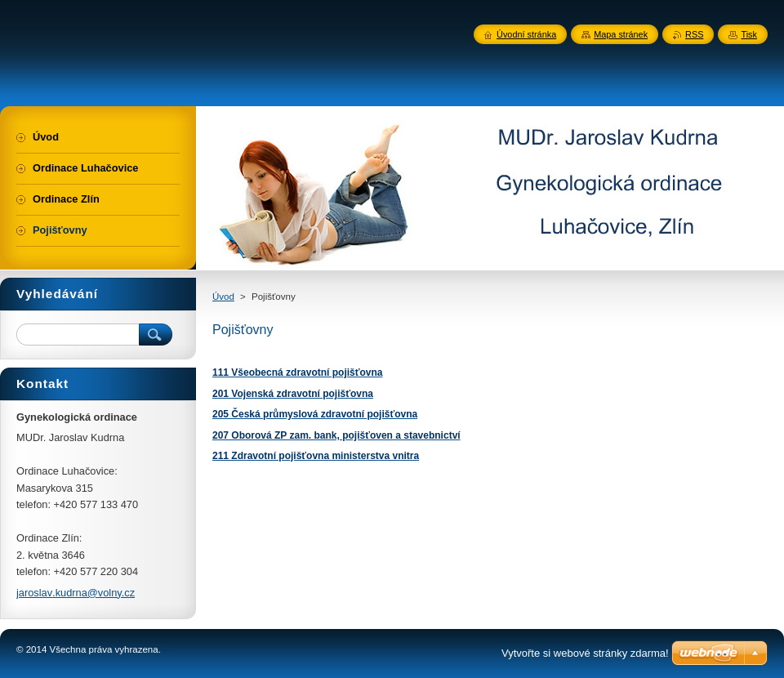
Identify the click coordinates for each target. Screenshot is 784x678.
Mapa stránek (621, 34)
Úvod (223, 297)
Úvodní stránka (526, 34)
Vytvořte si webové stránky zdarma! (585, 653)
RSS (694, 34)
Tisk (749, 34)
